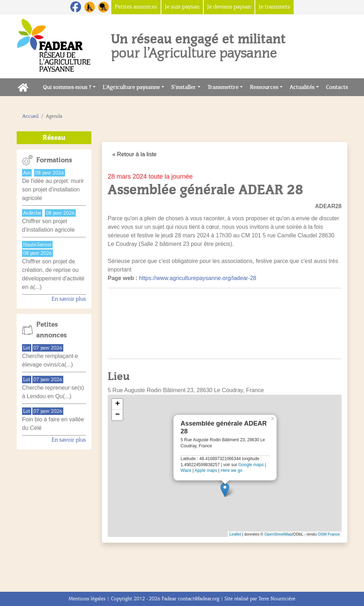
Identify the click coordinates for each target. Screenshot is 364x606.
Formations (54, 160)
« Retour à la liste (135, 154)
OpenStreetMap (278, 534)
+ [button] (117, 404)
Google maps (251, 465)
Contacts (339, 87)
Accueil (31, 116)
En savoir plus (69, 299)
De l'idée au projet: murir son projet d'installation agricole (53, 189)
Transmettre (223, 87)
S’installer (184, 87)
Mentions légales (87, 599)
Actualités (302, 87)
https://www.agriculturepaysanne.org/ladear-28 (198, 278)
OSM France (329, 534)
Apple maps (206, 470)
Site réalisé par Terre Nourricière (260, 599)
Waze (186, 470)
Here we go (232, 470)
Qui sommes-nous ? (67, 87)
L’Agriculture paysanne (131, 87)
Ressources (264, 87)
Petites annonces (52, 330)
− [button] (117, 415)
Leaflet (235, 534)
